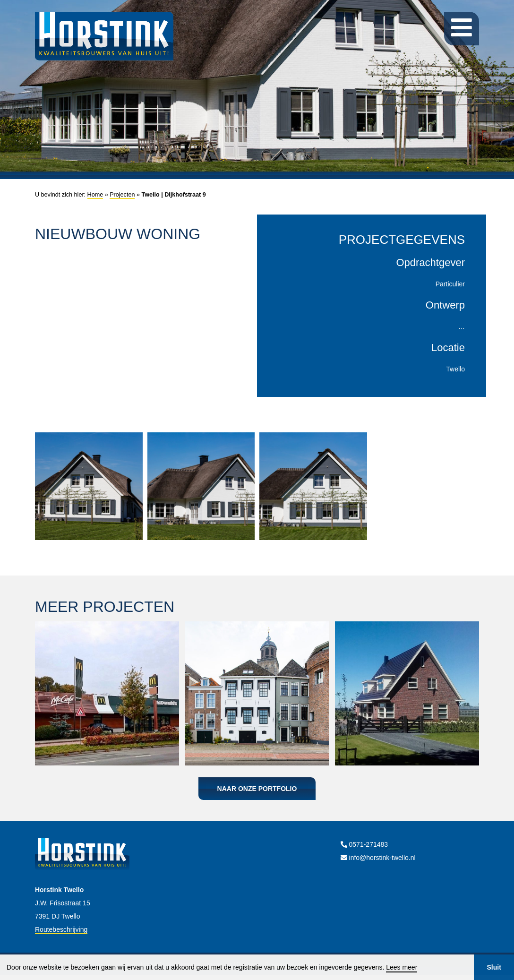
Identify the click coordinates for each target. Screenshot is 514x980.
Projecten (122, 195)
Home (95, 195)
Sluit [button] (494, 967)
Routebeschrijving (61, 929)
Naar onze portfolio (257, 789)
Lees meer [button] (402, 967)
